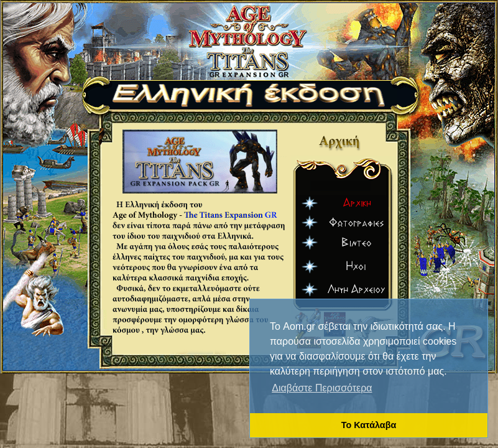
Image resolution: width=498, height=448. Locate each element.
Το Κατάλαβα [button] (369, 425)
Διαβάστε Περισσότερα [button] (322, 388)
